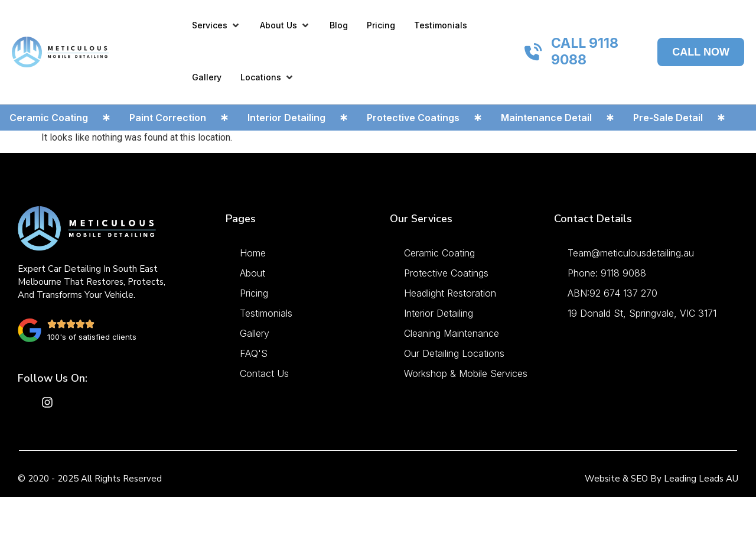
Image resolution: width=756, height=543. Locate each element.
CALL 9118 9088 (585, 51)
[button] (216, 25)
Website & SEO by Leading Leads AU (661, 479)
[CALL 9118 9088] (533, 52)
